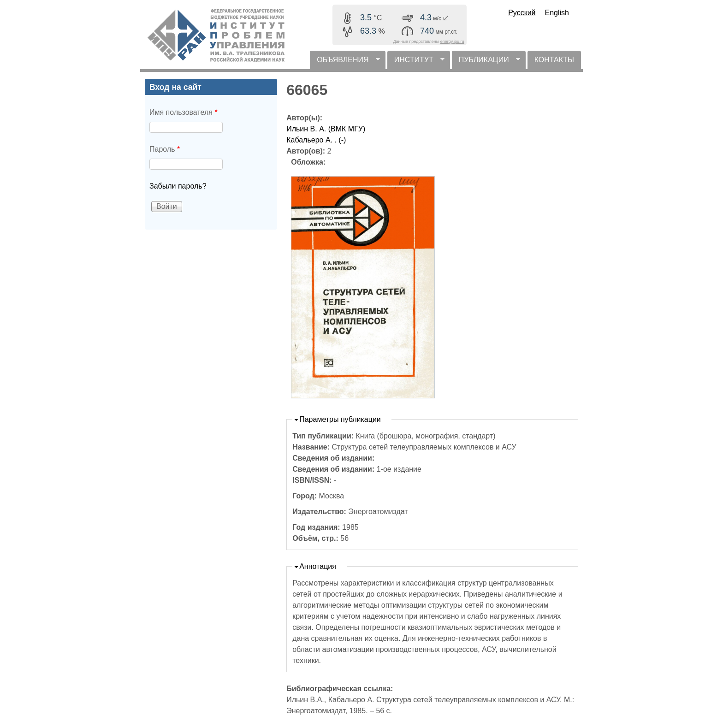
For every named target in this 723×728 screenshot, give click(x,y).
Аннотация (318, 566)
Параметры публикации (340, 419)
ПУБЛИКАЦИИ (486, 62)
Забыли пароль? (178, 186)
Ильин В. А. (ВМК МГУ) (326, 129)
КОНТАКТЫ (554, 60)
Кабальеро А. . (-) (316, 140)
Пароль (165, 149)
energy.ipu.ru (452, 41)
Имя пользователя (184, 112)
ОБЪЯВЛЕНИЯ (345, 62)
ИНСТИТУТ (416, 62)
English (557, 13)
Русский (522, 13)
